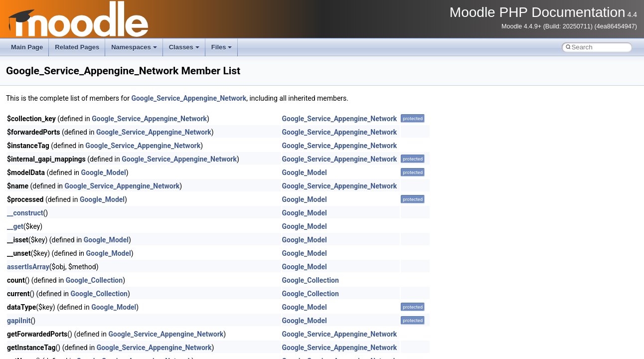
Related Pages (77, 47)
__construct (25, 213)
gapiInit (19, 321)
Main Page (27, 47)
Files (222, 47)
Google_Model (104, 173)
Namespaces (134, 47)
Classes (184, 47)
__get (15, 226)
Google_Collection (94, 280)
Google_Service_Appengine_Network (189, 98)
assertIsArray (28, 267)
